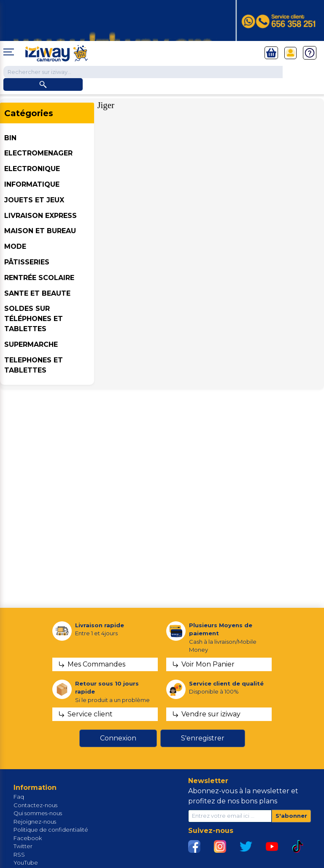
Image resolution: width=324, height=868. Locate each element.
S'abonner (291, 816)
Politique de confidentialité (51, 830)
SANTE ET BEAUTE (37, 293)
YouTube (26, 863)
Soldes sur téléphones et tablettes (34, 319)
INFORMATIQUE (32, 184)
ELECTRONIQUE (32, 169)
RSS (19, 854)
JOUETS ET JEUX (34, 200)
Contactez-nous (35, 805)
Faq (19, 797)
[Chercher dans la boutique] (143, 72)
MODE (15, 246)
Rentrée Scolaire (39, 278)
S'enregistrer (203, 738)
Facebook (28, 838)
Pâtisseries (27, 262)
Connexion (118, 738)
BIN (10, 138)
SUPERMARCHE (31, 344)
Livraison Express (40, 216)
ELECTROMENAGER (38, 153)
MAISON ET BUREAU (40, 231)
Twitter (23, 846)
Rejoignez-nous (35, 822)
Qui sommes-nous (38, 813)
